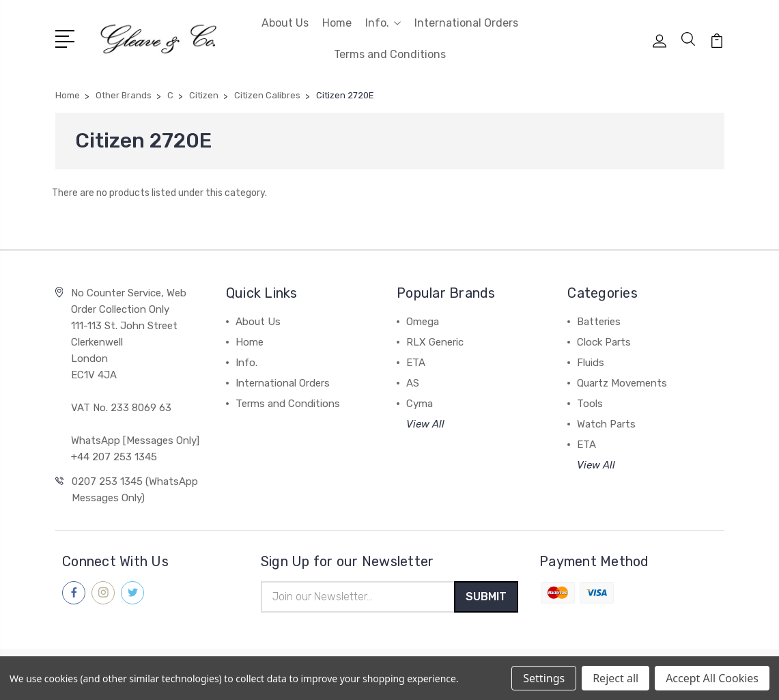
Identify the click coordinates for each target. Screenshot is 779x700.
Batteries (599, 322)
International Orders (466, 23)
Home (337, 23)
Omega (423, 322)
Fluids (591, 363)
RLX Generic (435, 342)
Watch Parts (606, 424)
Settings (544, 678)
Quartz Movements (622, 383)
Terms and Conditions (390, 54)
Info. (383, 23)
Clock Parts (604, 342)
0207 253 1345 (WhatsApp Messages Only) (135, 490)
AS (413, 383)
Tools (590, 404)
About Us (285, 23)
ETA (416, 363)
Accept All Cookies (712, 678)
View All (425, 424)
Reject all (615, 678)
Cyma (420, 404)
